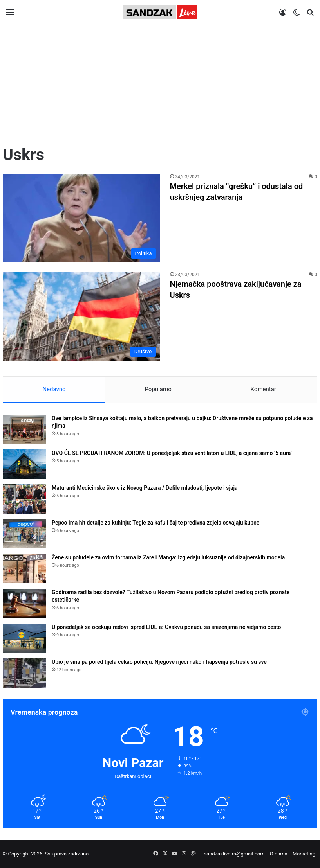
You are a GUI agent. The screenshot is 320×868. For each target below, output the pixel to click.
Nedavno (54, 389)
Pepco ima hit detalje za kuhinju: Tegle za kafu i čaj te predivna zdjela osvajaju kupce (155, 523)
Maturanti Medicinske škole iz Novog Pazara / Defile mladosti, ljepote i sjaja (145, 488)
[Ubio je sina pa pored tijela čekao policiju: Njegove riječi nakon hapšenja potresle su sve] (24, 673)
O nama (279, 854)
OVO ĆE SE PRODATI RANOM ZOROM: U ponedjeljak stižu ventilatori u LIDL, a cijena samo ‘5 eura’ (172, 453)
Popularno (158, 389)
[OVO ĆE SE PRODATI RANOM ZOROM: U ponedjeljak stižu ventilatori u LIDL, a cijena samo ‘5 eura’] (24, 464)
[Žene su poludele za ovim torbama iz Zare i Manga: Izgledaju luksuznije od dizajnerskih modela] (24, 569)
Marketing (304, 854)
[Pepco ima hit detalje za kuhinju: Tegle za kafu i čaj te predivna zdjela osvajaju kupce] (24, 534)
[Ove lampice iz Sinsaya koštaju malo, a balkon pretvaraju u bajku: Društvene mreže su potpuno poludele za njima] (24, 429)
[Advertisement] (160, 85)
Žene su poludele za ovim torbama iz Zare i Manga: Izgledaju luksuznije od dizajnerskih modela (168, 557)
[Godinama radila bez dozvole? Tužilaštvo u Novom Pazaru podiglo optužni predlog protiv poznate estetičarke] (24, 603)
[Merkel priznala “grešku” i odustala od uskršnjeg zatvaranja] (81, 218)
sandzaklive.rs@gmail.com (234, 854)
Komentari (264, 389)
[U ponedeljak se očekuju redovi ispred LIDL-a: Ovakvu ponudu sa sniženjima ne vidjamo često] (24, 638)
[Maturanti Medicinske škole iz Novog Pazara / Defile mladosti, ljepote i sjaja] (24, 499)
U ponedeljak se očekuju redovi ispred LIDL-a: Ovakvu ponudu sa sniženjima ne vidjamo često (166, 627)
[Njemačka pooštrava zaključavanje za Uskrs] (81, 316)
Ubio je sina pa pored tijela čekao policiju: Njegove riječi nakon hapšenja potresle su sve (159, 662)
